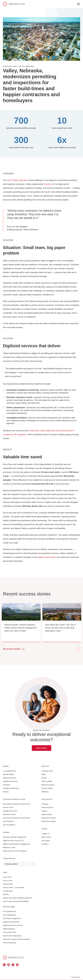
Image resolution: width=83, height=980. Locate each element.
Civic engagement (9, 915)
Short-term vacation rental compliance (17, 939)
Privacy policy (8, 884)
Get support (46, 840)
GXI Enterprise (8, 821)
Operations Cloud (9, 814)
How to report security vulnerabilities (16, 901)
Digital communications (11, 922)
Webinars (45, 792)
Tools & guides (47, 781)
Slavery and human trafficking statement (17, 898)
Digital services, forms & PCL (13, 840)
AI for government (9, 911)
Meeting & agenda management (14, 837)
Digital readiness (9, 929)
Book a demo (41, 748)
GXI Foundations (9, 825)
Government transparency (12, 936)
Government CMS (9, 932)
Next (78, 649)
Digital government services (13, 925)
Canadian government (11, 788)
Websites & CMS (9, 847)
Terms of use (8, 881)
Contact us (45, 834)
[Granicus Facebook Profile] (4, 965)
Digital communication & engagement (16, 844)
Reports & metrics (48, 785)
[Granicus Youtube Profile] (9, 965)
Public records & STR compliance (15, 851)
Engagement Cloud (10, 811)
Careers (44, 811)
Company (45, 804)
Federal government (10, 781)
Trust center (7, 877)
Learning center (47, 771)
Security (6, 894)
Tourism (6, 792)
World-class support (49, 821)
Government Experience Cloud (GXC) (17, 804)
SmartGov (48, 184)
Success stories (47, 788)
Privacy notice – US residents (14, 887)
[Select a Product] (19, 864)
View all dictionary (9, 943)
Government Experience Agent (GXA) (16, 818)
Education (7, 785)
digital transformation (47, 557)
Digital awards (47, 814)
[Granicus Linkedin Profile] (13, 965)
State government (9, 778)
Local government (9, 771)
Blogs (44, 774)
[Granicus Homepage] (13, 957)
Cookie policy (8, 891)
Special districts (9, 774)
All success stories (14, 649)
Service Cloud (8, 807)
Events (44, 778)
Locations (45, 844)
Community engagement (12, 918)
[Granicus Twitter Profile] (17, 965)
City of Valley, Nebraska (17, 180)
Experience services (49, 818)
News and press (47, 807)
